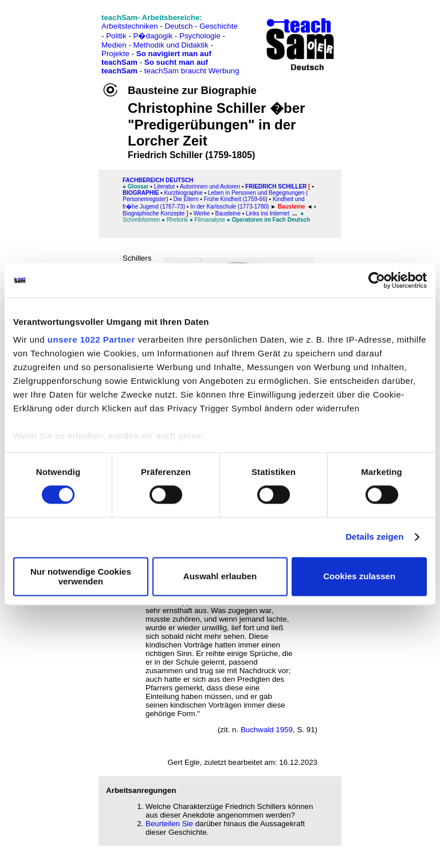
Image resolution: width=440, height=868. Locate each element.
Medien (114, 45)
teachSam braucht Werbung (192, 71)
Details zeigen (374, 537)
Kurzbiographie (183, 193)
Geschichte (219, 26)
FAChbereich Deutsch (158, 180)
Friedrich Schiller (276, 186)
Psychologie (200, 36)
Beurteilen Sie (169, 824)
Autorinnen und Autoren (210, 186)
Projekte (115, 54)
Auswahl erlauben (220, 577)
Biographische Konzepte (154, 213)
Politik (116, 36)
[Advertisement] (59, 35)
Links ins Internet (268, 213)
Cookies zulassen (359, 577)
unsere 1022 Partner (91, 339)
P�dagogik (153, 36)
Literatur (165, 186)
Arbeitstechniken (130, 26)
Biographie (141, 193)
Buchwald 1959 (267, 730)
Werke (202, 213)
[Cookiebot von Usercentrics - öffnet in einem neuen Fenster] (377, 280)
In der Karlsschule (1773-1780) (229, 207)
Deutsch (178, 26)
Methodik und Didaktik (172, 45)
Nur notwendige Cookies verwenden (81, 576)
